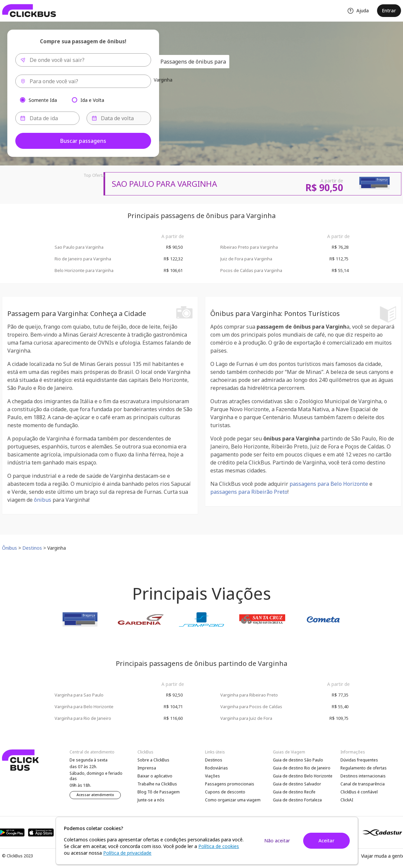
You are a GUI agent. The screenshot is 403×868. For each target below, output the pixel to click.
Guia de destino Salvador (297, 784)
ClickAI (347, 800)
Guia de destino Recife (294, 792)
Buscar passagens (83, 141)
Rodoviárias (216, 768)
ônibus (43, 500)
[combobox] (83, 60)
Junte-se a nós (151, 800)
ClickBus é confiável (359, 792)
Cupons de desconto (225, 792)
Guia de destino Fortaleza (297, 800)
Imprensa (147, 768)
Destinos (214, 760)
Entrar (389, 10)
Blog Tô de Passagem (159, 792)
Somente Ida (43, 100)
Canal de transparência (363, 784)
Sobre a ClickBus (153, 760)
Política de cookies (219, 846)
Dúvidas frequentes (359, 760)
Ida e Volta (92, 100)
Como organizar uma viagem (233, 800)
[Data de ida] (48, 118)
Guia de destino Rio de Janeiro (302, 768)
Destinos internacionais (363, 776)
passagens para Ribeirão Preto (249, 492)
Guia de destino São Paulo (298, 760)
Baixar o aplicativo (155, 776)
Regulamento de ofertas (364, 768)
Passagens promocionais (230, 784)
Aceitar (326, 841)
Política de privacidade (127, 853)
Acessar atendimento (95, 795)
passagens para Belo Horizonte (329, 484)
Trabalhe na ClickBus (157, 784)
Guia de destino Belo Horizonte (303, 776)
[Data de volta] (119, 118)
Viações (212, 776)
